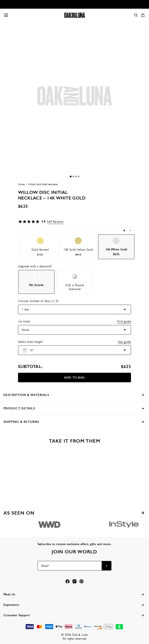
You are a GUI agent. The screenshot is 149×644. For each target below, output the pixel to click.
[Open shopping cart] (143, 15)
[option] (40, 247)
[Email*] (70, 566)
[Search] (136, 15)
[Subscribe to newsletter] (107, 566)
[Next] (130, 230)
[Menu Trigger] (6, 15)
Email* (45, 566)
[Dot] (71, 177)
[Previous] (124, 230)
